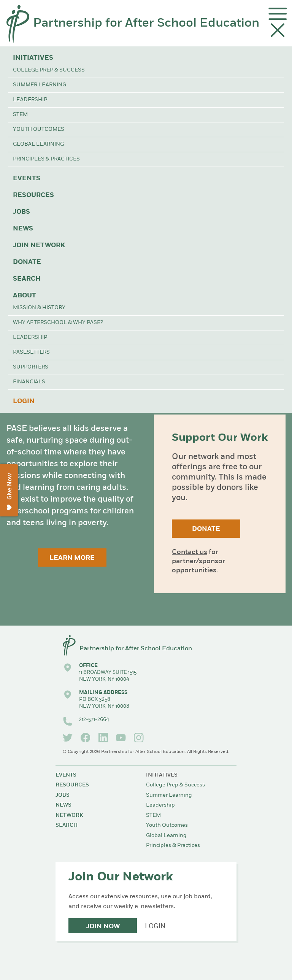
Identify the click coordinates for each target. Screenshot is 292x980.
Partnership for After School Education (146, 24)
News (23, 229)
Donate (27, 262)
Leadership (30, 100)
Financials (29, 382)
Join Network (39, 245)
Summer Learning (40, 85)
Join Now (103, 927)
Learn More (72, 558)
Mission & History (39, 308)
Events (27, 179)
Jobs (21, 212)
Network (69, 816)
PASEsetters (31, 352)
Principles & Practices (46, 159)
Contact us (190, 552)
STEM (20, 115)
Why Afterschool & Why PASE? (58, 323)
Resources (33, 195)
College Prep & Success (49, 70)
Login (24, 401)
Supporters (31, 367)
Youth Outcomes (39, 129)
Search (27, 279)
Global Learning (38, 144)
